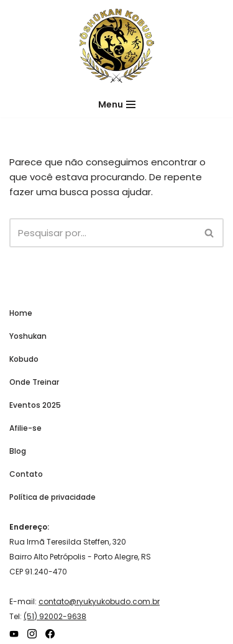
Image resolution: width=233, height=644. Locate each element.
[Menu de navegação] (117, 104)
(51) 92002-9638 (55, 616)
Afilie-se (25, 428)
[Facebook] (50, 634)
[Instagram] (32, 634)
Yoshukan (28, 336)
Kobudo (24, 359)
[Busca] (103, 233)
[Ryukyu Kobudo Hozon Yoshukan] (117, 46)
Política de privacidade (53, 497)
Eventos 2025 (35, 405)
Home (21, 313)
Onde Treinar (34, 382)
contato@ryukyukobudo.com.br (99, 601)
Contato (26, 474)
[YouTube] (14, 634)
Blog (18, 451)
